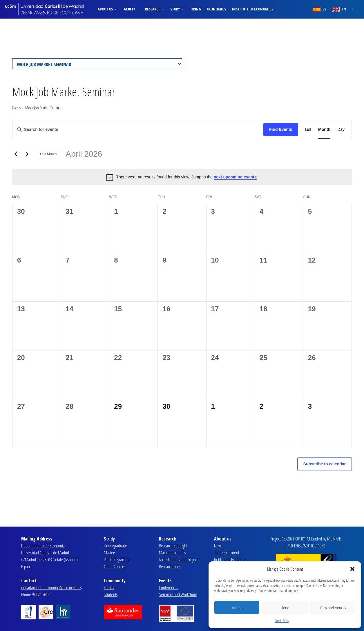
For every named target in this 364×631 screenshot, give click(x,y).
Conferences (168, 587)
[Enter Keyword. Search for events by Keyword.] (138, 130)
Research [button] (153, 9)
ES (319, 9)
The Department (227, 553)
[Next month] (27, 154)
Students (111, 594)
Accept (237, 608)
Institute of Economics (253, 9)
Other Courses (115, 567)
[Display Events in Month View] (324, 130)
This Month (48, 154)
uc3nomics (217, 9)
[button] (352, 569)
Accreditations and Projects (179, 560)
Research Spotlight (173, 546)
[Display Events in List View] (308, 130)
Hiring (195, 9)
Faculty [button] (129, 9)
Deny (285, 608)
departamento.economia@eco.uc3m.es (51, 587)
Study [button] (175, 9)
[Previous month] (16, 154)
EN (339, 9)
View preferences (333, 608)
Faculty (109, 587)
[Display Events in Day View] (341, 130)
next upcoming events (235, 177)
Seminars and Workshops (178, 594)
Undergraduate (115, 546)
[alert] (182, 177)
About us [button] (106, 9)
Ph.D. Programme (117, 560)
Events (16, 108)
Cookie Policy (282, 621)
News (218, 546)
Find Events (281, 129)
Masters (110, 553)
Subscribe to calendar (325, 464)
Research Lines (170, 567)
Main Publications (172, 553)
